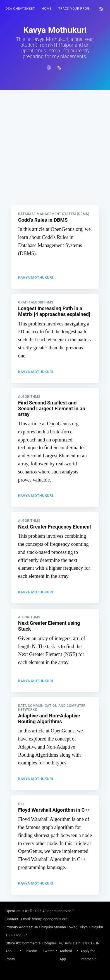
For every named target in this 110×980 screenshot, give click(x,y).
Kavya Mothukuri (36, 277)
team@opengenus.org (50, 919)
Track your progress (78, 9)
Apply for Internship (89, 955)
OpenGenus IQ (17, 911)
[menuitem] (20, 9)
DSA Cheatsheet (20, 9)
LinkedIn (30, 951)
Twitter (48, 951)
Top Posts (10, 955)
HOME (47, 9)
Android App (66, 955)
